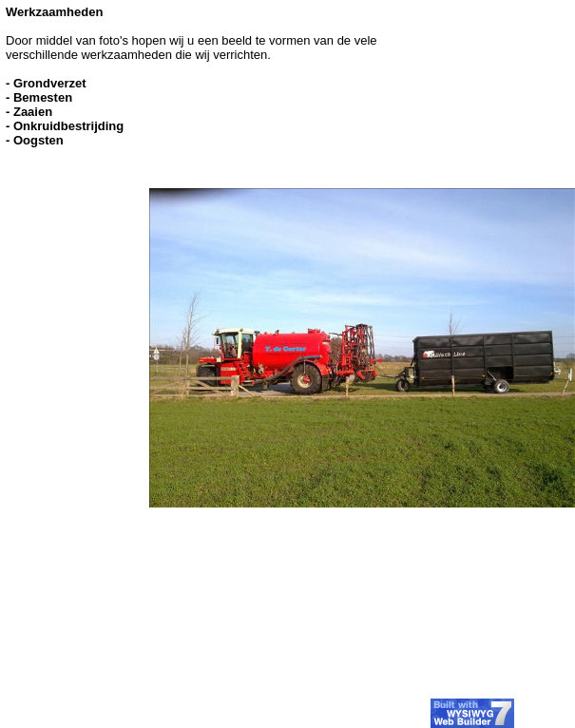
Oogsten (38, 140)
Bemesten (43, 97)
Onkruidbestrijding (68, 126)
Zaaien (33, 112)
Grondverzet (50, 83)
